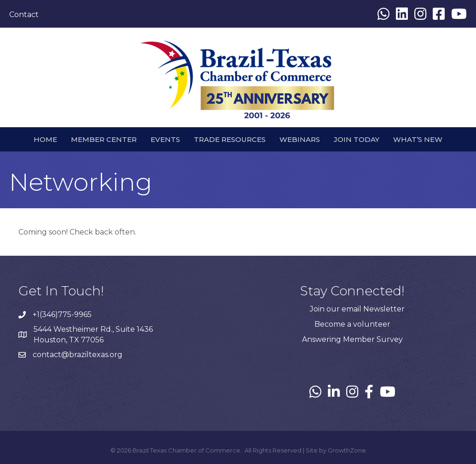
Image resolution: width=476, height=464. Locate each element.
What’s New (418, 139)
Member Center (104, 139)
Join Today (357, 139)
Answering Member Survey (352, 339)
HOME (45, 139)
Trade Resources (230, 139)
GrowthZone (347, 450)
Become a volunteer (352, 324)
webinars (300, 139)
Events (165, 139)
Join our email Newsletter (357, 309)
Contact (24, 15)
